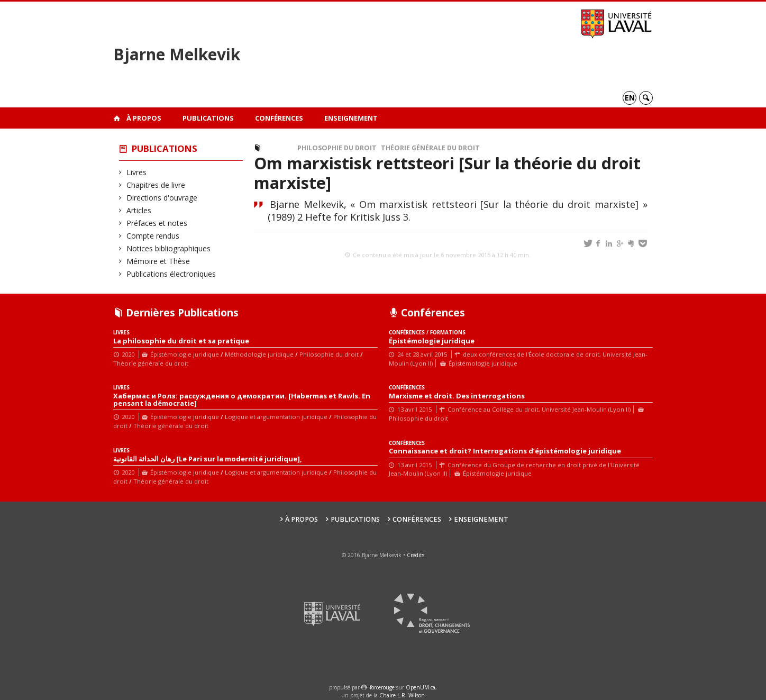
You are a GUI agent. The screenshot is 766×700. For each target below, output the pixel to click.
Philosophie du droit (337, 148)
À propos (144, 118)
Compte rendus (153, 236)
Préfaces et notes (157, 223)
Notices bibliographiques (169, 248)
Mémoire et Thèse (158, 261)
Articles (139, 210)
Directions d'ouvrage (162, 198)
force (382, 687)
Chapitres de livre (156, 185)
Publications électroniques (171, 274)
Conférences (279, 118)
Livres (137, 172)
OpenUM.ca (421, 687)
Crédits (416, 555)
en (630, 98)
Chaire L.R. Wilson (402, 695)
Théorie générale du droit (430, 148)
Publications (208, 118)
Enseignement (351, 118)
